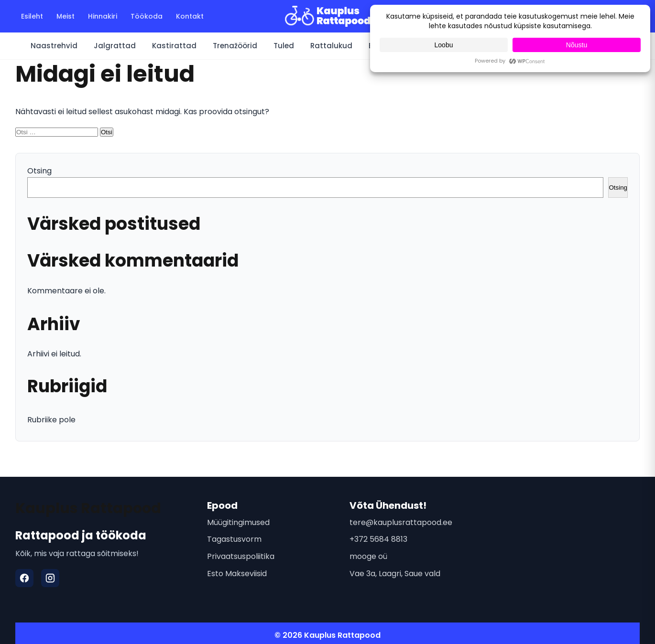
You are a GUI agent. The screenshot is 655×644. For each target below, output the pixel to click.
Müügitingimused (238, 522)
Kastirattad (174, 46)
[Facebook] (24, 578)
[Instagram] (50, 578)
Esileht (32, 16)
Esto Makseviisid (237, 574)
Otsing (39, 171)
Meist (65, 16)
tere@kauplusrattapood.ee (401, 522)
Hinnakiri (103, 16)
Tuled (284, 46)
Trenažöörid (235, 46)
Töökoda (147, 16)
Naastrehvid (54, 46)
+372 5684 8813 (378, 539)
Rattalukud (331, 46)
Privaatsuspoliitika (241, 556)
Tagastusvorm (234, 539)
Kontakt (190, 16)
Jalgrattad (115, 46)
